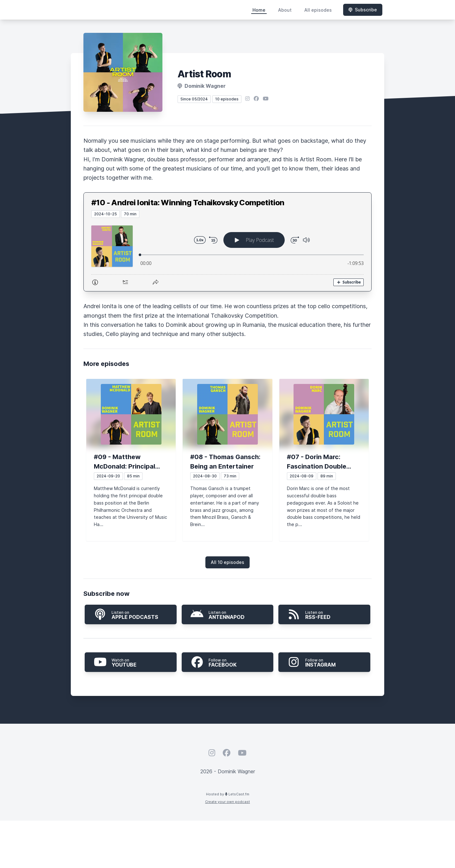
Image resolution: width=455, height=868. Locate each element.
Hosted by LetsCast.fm (228, 794)
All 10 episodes (227, 562)
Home (259, 10)
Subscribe (363, 10)
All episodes (318, 10)
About (285, 10)
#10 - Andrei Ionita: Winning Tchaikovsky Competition (188, 203)
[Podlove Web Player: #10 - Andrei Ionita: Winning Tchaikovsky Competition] (227, 254)
